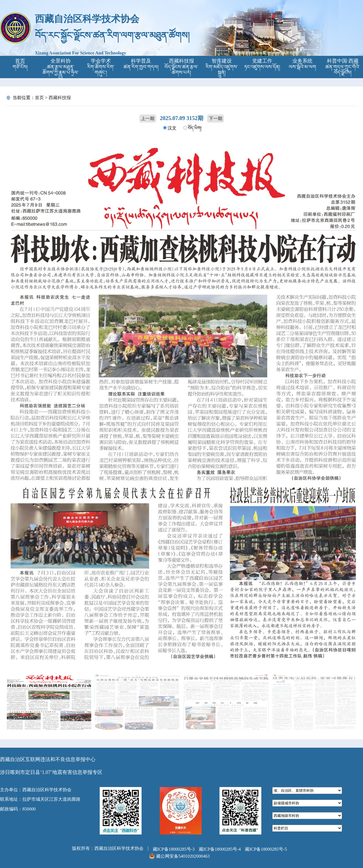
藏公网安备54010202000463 (183, 856)
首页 (39, 98)
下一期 (216, 119)
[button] (351, 406)
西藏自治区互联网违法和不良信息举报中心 (48, 759)
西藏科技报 (60, 98)
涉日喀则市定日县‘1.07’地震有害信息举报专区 (51, 772)
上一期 (148, 119)
